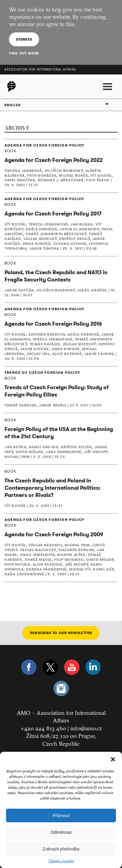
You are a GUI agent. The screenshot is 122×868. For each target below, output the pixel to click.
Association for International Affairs (40, 69)
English (13, 105)
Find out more (24, 53)
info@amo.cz (86, 728)
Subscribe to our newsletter (61, 633)
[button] (113, 759)
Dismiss (24, 39)
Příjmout (61, 815)
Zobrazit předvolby (61, 849)
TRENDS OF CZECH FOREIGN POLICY (42, 373)
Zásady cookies (61, 861)
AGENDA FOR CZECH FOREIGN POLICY (44, 145)
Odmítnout (61, 832)
